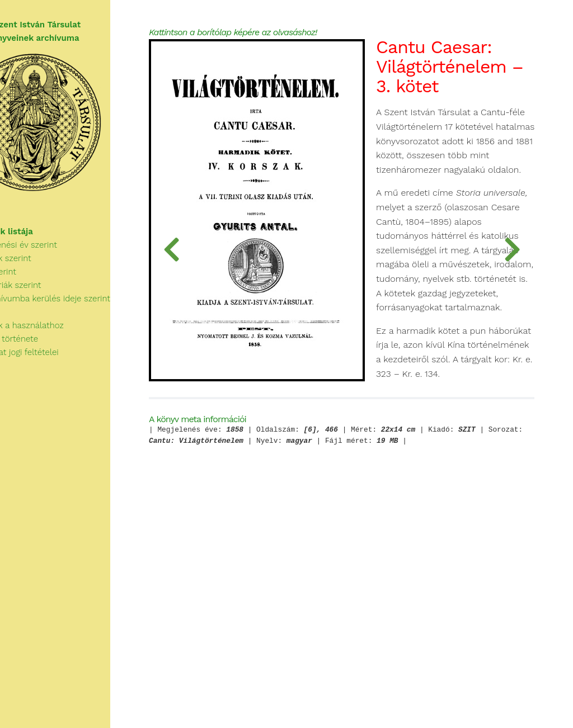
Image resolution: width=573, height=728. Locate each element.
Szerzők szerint (37, 272)
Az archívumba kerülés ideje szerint (77, 312)
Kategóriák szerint (43, 299)
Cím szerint (30, 285)
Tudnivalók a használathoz (54, 339)
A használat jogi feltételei (51, 366)
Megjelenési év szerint (51, 258)
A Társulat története (41, 352)
